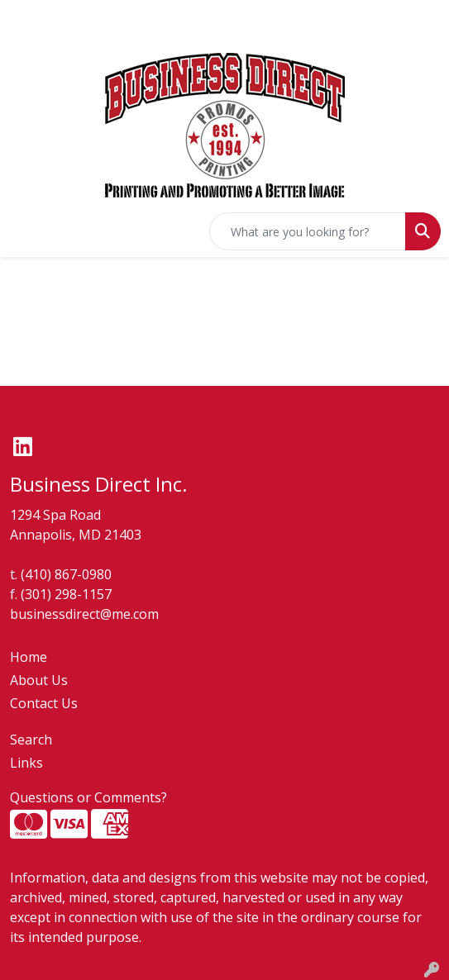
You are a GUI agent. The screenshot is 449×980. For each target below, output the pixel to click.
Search (31, 740)
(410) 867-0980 (66, 574)
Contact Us (44, 703)
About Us (39, 680)
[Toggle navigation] (26, 231)
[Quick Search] (308, 231)
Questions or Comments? (88, 797)
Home (29, 657)
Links (26, 763)
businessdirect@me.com (84, 614)
